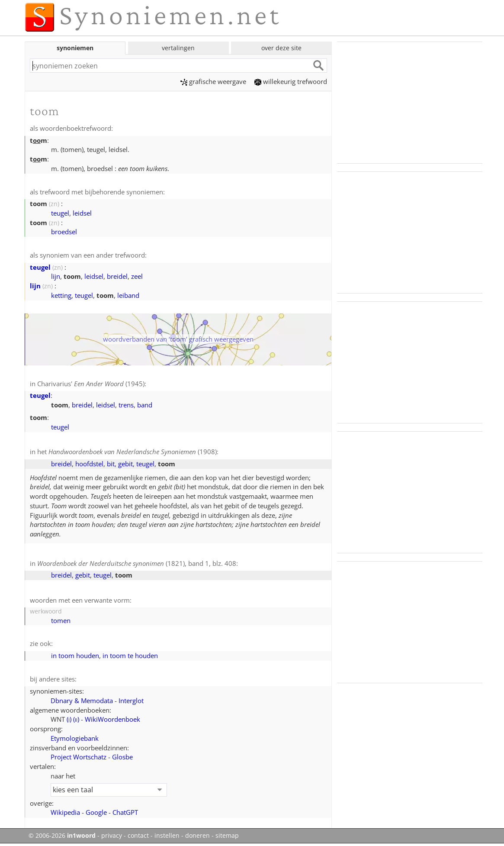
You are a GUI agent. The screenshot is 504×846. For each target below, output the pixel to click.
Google (96, 812)
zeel (137, 276)
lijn (56, 276)
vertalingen (178, 48)
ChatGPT (125, 812)
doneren (197, 836)
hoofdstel (89, 464)
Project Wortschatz (79, 757)
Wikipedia (65, 812)
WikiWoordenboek (112, 719)
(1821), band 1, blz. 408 (137, 563)
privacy (112, 836)
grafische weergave (213, 81)
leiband (128, 295)
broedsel (64, 232)
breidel (117, 276)
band (145, 405)
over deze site (281, 48)
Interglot (131, 701)
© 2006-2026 (62, 836)
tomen (61, 620)
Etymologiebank (75, 738)
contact (138, 836)
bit (111, 464)
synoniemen (75, 48)
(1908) (133, 452)
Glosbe (122, 757)
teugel (60, 213)
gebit (125, 464)
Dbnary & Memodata (82, 701)
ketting (61, 295)
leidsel (82, 213)
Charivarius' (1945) (91, 384)
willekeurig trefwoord (291, 81)
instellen (167, 836)
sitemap (227, 836)
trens (126, 405)
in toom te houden (130, 655)
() (69, 719)
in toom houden (75, 655)
